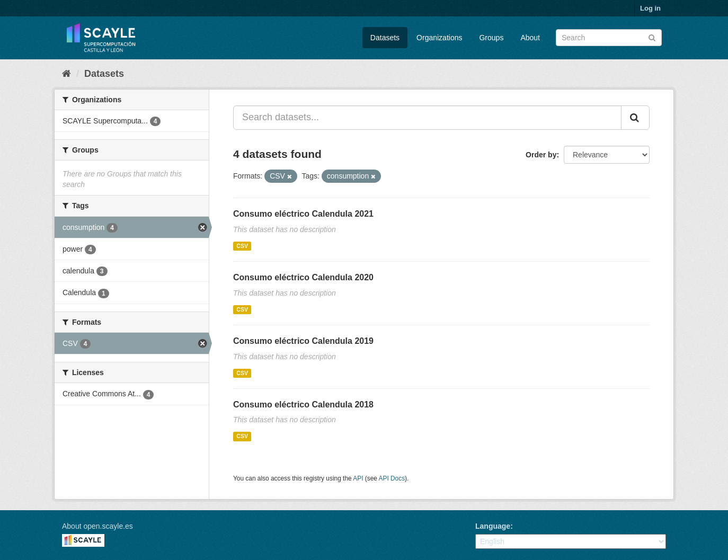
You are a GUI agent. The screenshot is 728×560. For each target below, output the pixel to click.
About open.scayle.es (97, 526)
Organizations (439, 38)
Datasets (385, 38)
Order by (541, 155)
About (530, 38)
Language (493, 526)
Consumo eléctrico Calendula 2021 (303, 214)
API (358, 478)
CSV (242, 246)
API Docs (392, 478)
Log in (650, 8)
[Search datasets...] (427, 118)
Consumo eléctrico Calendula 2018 (303, 405)
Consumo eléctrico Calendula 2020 (303, 277)
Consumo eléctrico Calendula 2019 (303, 341)
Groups (491, 38)
